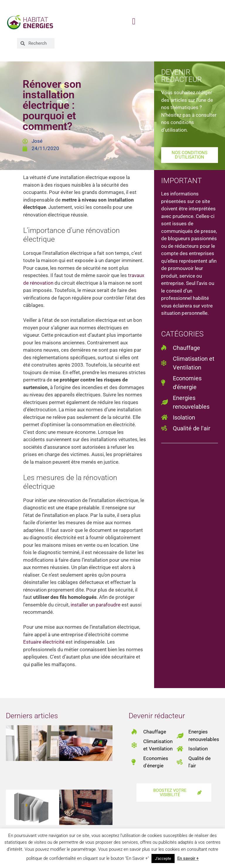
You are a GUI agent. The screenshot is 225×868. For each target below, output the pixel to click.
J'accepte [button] (163, 858)
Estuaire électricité (44, 642)
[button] (134, 22)
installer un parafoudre (96, 605)
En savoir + (188, 858)
